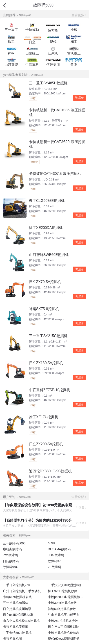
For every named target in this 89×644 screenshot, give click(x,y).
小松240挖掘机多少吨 (63, 621)
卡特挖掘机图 (12, 639)
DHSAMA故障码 (59, 549)
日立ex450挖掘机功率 (18, 615)
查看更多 (78, 15)
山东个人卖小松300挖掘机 (21, 621)
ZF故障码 (55, 567)
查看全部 (78, 497)
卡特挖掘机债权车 (16, 627)
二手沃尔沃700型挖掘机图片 (68, 585)
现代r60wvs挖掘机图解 (64, 639)
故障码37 (54, 561)
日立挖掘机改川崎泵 (17, 609)
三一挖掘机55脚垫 (16, 603)
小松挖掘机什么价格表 (64, 633)
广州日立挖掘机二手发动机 (22, 591)
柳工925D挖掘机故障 (63, 591)
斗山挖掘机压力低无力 (64, 615)
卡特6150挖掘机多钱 (17, 597)
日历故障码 (11, 561)
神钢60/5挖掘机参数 (62, 609)
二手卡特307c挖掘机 (17, 633)
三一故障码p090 (14, 543)
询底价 (80, 98)
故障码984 (10, 567)
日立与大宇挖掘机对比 (64, 627)
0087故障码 (56, 555)
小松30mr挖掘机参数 (62, 603)
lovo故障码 (10, 555)
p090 (51, 543)
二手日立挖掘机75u (17, 585)
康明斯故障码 (12, 549)
